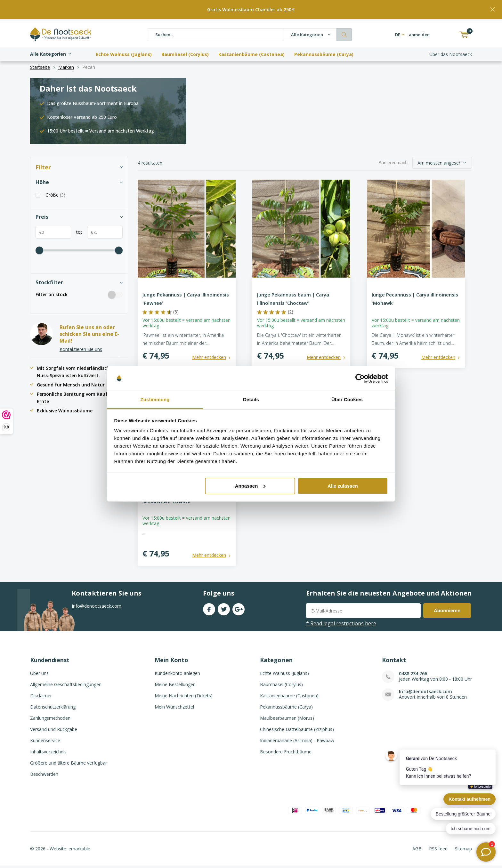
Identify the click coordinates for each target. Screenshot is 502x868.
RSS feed (438, 851)
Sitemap (463, 851)
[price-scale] (39, 253)
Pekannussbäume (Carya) (324, 52)
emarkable (79, 851)
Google (239, 610)
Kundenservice (45, 743)
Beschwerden (44, 776)
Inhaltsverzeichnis (48, 754)
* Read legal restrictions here (341, 626)
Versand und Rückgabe (54, 731)
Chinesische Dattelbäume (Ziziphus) (297, 731)
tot (77, 234)
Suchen (344, 32)
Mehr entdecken (209, 360)
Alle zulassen (343, 486)
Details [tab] (251, 399)
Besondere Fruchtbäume (286, 754)
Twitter (224, 610)
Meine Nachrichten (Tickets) (184, 698)
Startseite (40, 69)
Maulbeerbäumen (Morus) (287, 720)
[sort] (442, 165)
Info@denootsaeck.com (425, 694)
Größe (55, 197)
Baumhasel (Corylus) (185, 52)
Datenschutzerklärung (53, 709)
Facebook (209, 610)
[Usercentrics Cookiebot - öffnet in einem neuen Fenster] (360, 378)
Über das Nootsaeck (451, 52)
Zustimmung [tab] (155, 399)
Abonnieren (447, 613)
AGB (417, 851)
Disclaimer (41, 698)
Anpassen (250, 486)
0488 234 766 (413, 676)
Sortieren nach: (394, 165)
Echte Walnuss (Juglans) (124, 52)
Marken (66, 69)
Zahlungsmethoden (50, 720)
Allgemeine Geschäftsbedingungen (66, 687)
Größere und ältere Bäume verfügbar (69, 765)
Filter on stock (79, 296)
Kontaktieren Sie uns (81, 351)
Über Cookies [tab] (347, 399)
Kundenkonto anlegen (177, 675)
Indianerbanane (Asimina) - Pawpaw (297, 743)
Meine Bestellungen (175, 687)
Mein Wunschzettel (174, 709)
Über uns (39, 675)
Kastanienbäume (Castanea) (251, 52)
